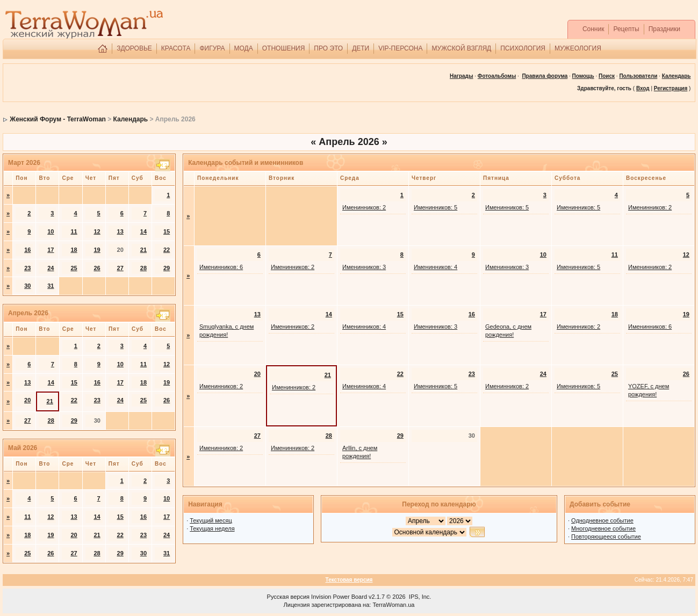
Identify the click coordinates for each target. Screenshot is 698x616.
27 (120, 268)
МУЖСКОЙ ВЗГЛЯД (461, 48)
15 (167, 231)
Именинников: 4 (436, 267)
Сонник (593, 29)
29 (167, 268)
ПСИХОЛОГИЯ (523, 48)
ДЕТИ (361, 48)
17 (51, 250)
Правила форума (545, 76)
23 (27, 268)
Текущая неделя (212, 528)
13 (120, 231)
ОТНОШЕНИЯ (284, 48)
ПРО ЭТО (328, 48)
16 (27, 250)
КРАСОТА (176, 48)
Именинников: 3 (364, 267)
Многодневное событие (603, 528)
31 (51, 286)
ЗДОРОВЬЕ (134, 48)
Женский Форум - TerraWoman (58, 119)
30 (27, 286)
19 (97, 250)
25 (74, 268)
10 (51, 231)
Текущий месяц (211, 520)
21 (143, 250)
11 (74, 231)
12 (97, 231)
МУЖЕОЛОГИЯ (578, 48)
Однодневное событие (602, 520)
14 (143, 231)
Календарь (131, 119)
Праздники (664, 29)
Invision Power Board (339, 597)
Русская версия (288, 597)
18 (74, 250)
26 (97, 268)
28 (143, 268)
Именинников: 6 (221, 267)
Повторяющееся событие (606, 537)
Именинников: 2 (364, 207)
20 (27, 400)
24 (51, 268)
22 (167, 250)
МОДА (244, 48)
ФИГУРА (212, 48)
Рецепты (626, 29)
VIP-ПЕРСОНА (400, 48)
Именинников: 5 (436, 207)
